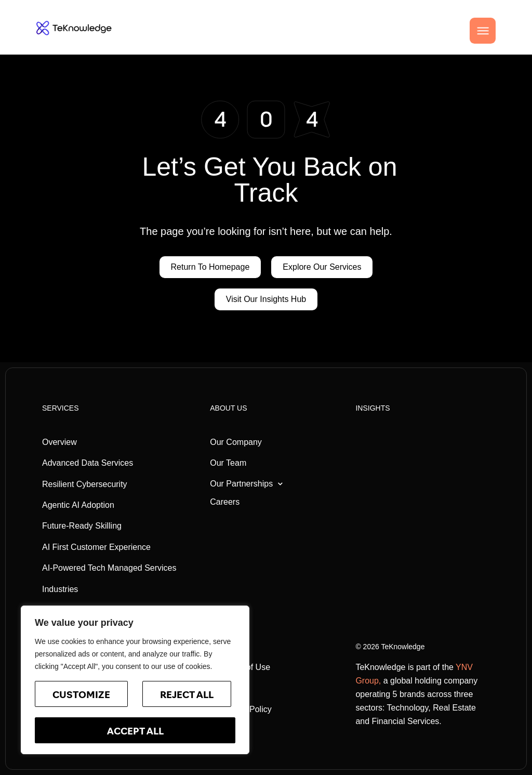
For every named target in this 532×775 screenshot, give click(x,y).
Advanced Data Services (88, 463)
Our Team (228, 463)
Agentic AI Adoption (78, 505)
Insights (373, 408)
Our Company (236, 442)
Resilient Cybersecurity (85, 484)
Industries (60, 589)
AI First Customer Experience (96, 547)
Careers (225, 502)
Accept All (135, 732)
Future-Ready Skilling (82, 526)
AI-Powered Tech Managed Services (109, 568)
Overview (59, 442)
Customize (81, 696)
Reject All (187, 696)
